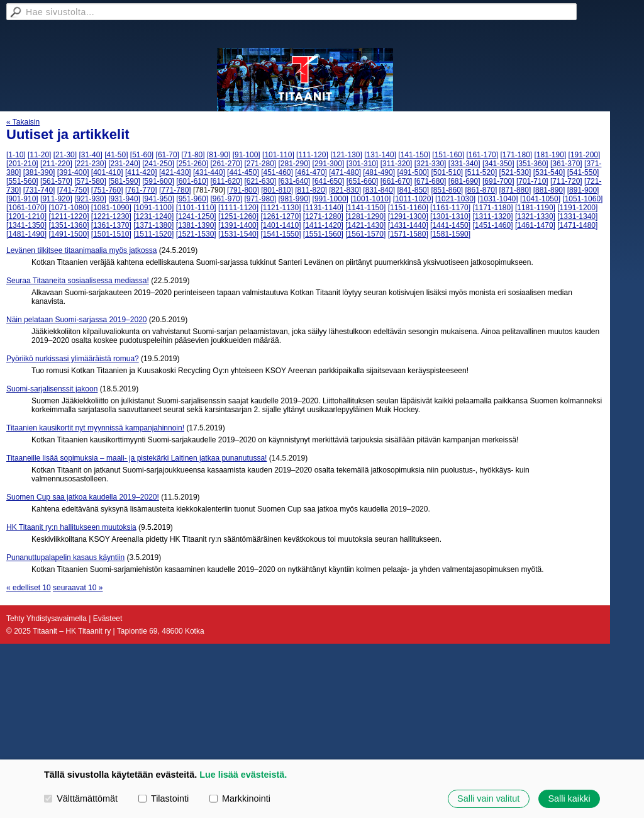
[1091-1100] (153, 208)
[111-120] (312, 155)
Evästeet (108, 619)
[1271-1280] (323, 216)
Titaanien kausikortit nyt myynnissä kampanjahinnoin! (95, 428)
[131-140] (380, 155)
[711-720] (566, 181)
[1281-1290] (365, 216)
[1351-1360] (69, 225)
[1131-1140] (323, 208)
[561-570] (56, 181)
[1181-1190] (535, 208)
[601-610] (192, 181)
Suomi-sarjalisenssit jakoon (52, 389)
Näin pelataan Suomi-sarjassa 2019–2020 (76, 320)
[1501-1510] (111, 234)
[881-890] (549, 190)
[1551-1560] (323, 234)
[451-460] (277, 172)
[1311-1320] (492, 216)
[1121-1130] (280, 208)
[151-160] (448, 155)
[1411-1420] (323, 225)
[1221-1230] (111, 216)
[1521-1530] (196, 234)
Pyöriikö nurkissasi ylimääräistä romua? (73, 359)
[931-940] (124, 199)
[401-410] (107, 172)
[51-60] (142, 155)
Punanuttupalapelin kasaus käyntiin (65, 557)
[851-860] (447, 190)
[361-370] (566, 164)
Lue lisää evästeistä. (243, 775)
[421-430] (175, 172)
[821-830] (345, 190)
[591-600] (158, 181)
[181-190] (551, 155)
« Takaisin (23, 122)
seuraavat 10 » (78, 588)
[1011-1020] (413, 199)
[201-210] (22, 164)
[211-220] (56, 164)
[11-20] (39, 155)
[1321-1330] (535, 216)
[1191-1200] (577, 208)
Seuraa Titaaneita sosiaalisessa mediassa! (78, 281)
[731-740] (39, 190)
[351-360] (532, 164)
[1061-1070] (26, 208)
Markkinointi (240, 798)
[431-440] (209, 172)
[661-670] (397, 181)
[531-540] (549, 172)
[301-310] (363, 164)
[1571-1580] (408, 234)
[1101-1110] (196, 208)
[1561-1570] (365, 234)
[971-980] (260, 199)
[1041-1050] (540, 199)
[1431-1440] (408, 225)
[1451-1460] (492, 225)
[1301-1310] (450, 216)
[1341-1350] (26, 225)
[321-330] (430, 164)
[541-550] (583, 172)
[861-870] (481, 190)
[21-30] (65, 155)
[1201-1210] (26, 216)
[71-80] (193, 155)
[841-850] (413, 190)
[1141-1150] (365, 208)
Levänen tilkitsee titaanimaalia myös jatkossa (81, 250)
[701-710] (532, 181)
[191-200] (585, 155)
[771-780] (175, 190)
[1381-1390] (196, 225)
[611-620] (226, 181)
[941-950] (158, 199)
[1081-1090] (111, 208)
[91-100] (247, 155)
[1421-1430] (365, 225)
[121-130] (346, 155)
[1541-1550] (280, 234)
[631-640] (295, 181)
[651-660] (363, 181)
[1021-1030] (455, 199)
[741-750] (73, 190)
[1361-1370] (111, 225)
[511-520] (481, 172)
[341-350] (498, 164)
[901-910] (22, 199)
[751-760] (107, 190)
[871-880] (515, 190)
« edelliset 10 (29, 588)
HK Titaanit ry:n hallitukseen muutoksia (71, 527)
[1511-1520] (153, 234)
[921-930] (90, 199)
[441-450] (243, 172)
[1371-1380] (153, 225)
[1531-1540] (238, 234)
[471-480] (345, 172)
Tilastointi (164, 798)
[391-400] (73, 172)
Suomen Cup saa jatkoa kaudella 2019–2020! (83, 497)
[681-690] (464, 181)
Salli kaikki (569, 798)
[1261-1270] (280, 216)
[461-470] (311, 172)
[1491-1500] (69, 234)
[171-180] (516, 155)
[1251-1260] (238, 216)
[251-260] (192, 164)
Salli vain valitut (488, 798)
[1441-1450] (450, 225)
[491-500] (413, 172)
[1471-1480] (577, 225)
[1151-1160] (408, 208)
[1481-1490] (26, 234)
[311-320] (397, 164)
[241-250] (158, 164)
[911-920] (56, 199)
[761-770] (141, 190)
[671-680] (430, 181)
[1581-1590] (450, 234)
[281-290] (295, 164)
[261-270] (226, 164)
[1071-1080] (69, 208)
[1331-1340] (577, 216)
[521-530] (515, 172)
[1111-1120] (238, 208)
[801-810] (277, 190)
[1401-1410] (280, 225)
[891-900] (583, 190)
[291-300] (329, 164)
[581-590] (124, 181)
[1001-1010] (370, 199)
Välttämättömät (81, 798)
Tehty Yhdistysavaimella (47, 619)
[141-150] (414, 155)
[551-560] (22, 181)
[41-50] (116, 155)
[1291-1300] (408, 216)
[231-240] (124, 164)
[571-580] (90, 181)
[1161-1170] (450, 208)
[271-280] (260, 164)
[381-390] (39, 172)
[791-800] (243, 190)
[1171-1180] (492, 208)
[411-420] (141, 172)
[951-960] (192, 199)
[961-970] (226, 199)
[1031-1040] (498, 199)
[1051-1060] (582, 199)
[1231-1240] (153, 216)
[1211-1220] (69, 216)
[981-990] (295, 199)
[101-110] (278, 155)
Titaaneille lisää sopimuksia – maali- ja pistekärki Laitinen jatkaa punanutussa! (136, 458)
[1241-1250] (196, 216)
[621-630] (260, 181)
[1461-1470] (535, 225)
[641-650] (329, 181)
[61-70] (168, 155)
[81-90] (219, 155)
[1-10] (16, 155)
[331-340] (464, 164)
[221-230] (90, 164)
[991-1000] (330, 199)
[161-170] (482, 155)
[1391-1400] (238, 225)
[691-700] (498, 181)
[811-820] (311, 190)
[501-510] (447, 172)
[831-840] (379, 190)
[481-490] (379, 172)
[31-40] (90, 155)
